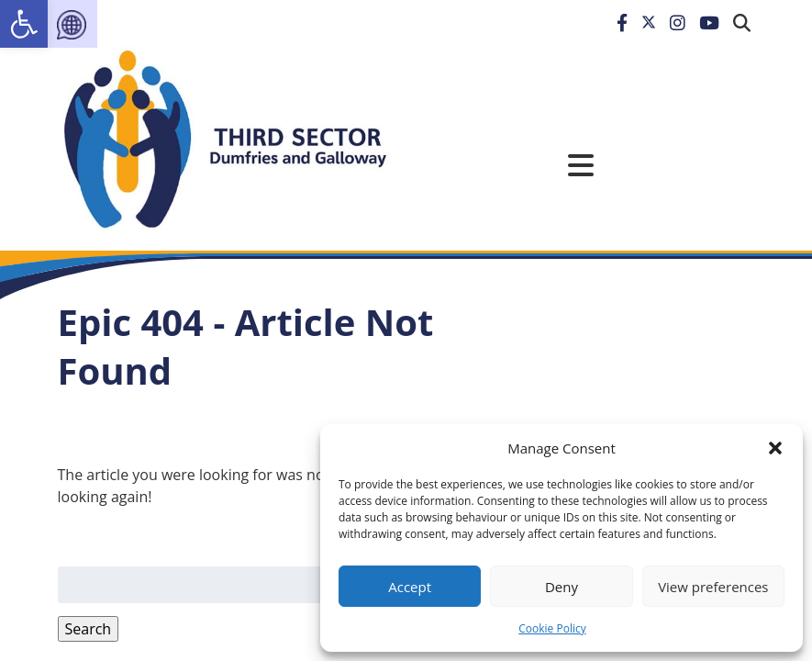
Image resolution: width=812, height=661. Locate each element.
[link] (24, 24)
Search (89, 629)
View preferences (713, 587)
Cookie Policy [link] (552, 628)
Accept (410, 587)
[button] (775, 448)
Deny (562, 587)
